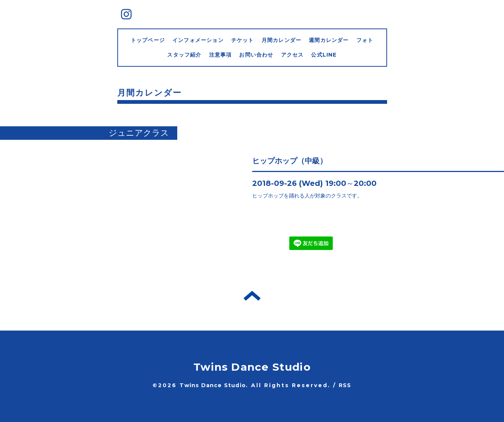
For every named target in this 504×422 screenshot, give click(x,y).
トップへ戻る (252, 296)
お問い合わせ (256, 55)
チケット (243, 40)
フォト (365, 40)
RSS (345, 385)
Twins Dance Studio (252, 367)
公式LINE (324, 55)
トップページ (148, 40)
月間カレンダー (281, 40)
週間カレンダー (329, 40)
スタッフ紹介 (184, 55)
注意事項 (221, 55)
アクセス (292, 55)
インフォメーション (198, 40)
